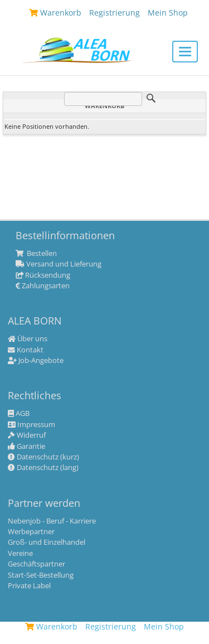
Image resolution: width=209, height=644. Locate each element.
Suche (151, 98)
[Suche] (103, 99)
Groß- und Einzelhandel (47, 543)
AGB (19, 414)
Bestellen (36, 254)
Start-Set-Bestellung (41, 575)
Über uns (28, 339)
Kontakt (26, 350)
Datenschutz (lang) (43, 468)
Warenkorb (51, 626)
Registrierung (111, 626)
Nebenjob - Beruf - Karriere (52, 521)
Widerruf (27, 435)
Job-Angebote (36, 361)
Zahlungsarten (43, 286)
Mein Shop (164, 626)
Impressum (31, 425)
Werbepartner (31, 532)
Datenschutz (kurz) (43, 457)
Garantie (26, 447)
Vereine (20, 554)
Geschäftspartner (37, 564)
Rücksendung (43, 275)
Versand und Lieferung (59, 264)
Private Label (29, 586)
